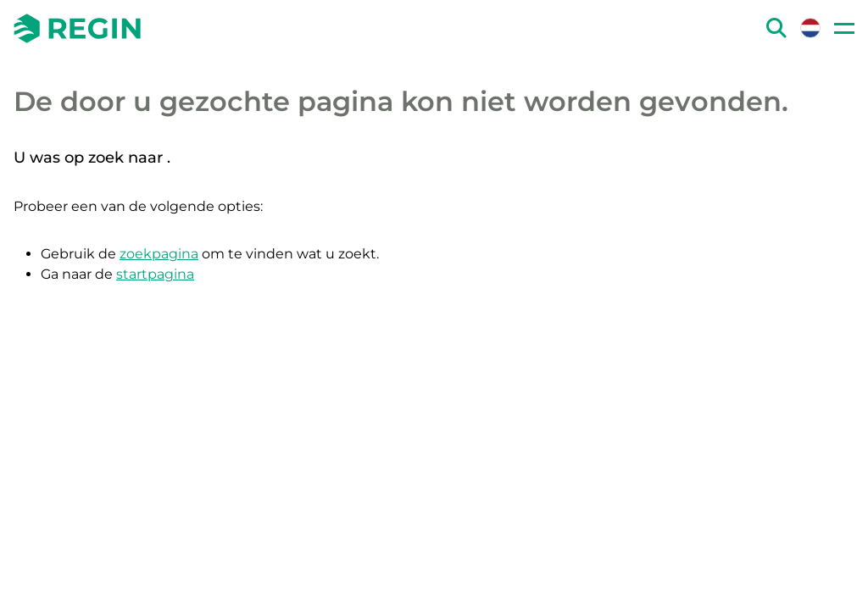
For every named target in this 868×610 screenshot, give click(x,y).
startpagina (155, 274)
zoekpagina (159, 254)
